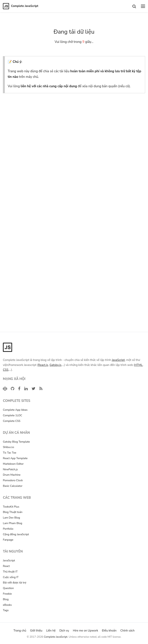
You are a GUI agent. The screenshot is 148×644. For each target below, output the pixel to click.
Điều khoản (109, 631)
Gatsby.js (55, 365)
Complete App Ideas (15, 410)
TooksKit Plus (11, 507)
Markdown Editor (13, 464)
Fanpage (8, 540)
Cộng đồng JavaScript (16, 534)
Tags (6, 610)
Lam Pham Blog (13, 523)
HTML (139, 365)
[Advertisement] (74, 132)
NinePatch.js (10, 469)
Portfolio (8, 529)
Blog (6, 599)
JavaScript (118, 360)
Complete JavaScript (56, 637)
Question (8, 588)
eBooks (7, 605)
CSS (6, 370)
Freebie (7, 594)
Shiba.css (8, 447)
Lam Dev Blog (11, 518)
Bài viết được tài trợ (15, 583)
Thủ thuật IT (10, 572)
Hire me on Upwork (85, 631)
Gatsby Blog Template (16, 442)
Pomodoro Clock (13, 480)
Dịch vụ (64, 631)
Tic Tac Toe (10, 453)
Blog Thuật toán (13, 512)
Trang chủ (20, 631)
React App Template (15, 458)
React (6, 566)
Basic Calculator (13, 486)
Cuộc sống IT (11, 577)
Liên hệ (51, 631)
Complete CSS (12, 421)
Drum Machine (12, 475)
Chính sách (128, 631)
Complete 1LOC (13, 415)
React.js (43, 365)
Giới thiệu (36, 631)
